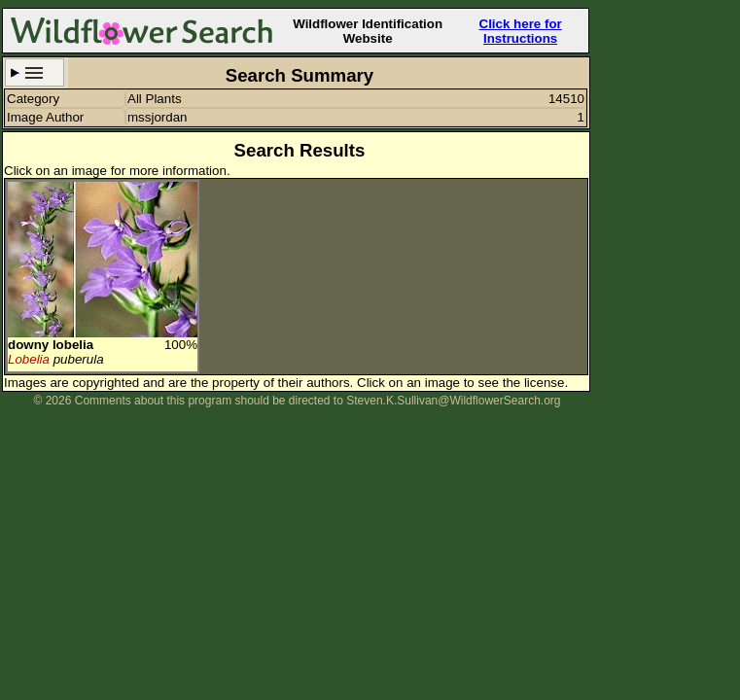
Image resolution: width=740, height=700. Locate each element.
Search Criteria (35, 72)
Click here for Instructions (521, 31)
